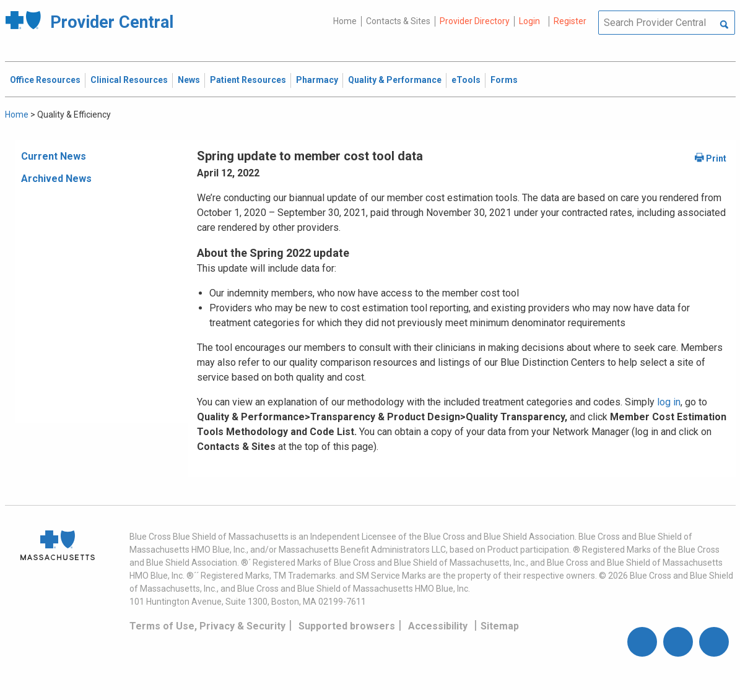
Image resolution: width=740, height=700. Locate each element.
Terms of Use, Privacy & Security (207, 626)
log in (669, 402)
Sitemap (500, 626)
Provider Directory (475, 21)
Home (345, 21)
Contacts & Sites (398, 21)
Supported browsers (347, 626)
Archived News (56, 179)
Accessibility (438, 626)
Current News (54, 156)
